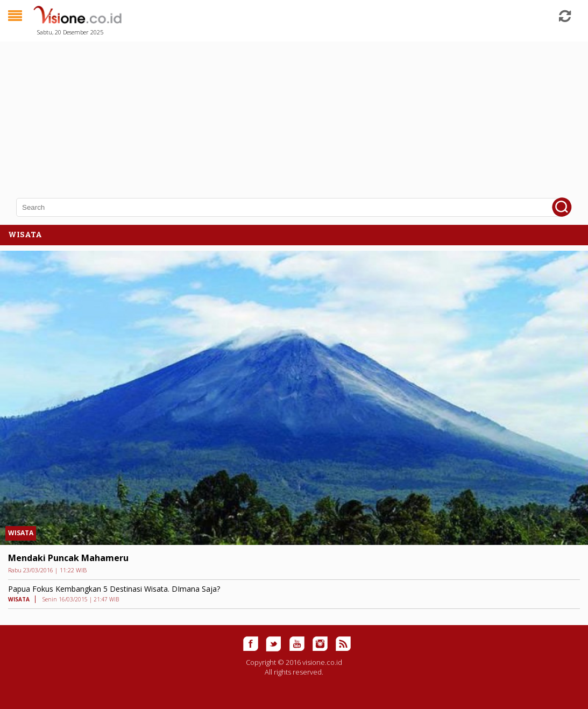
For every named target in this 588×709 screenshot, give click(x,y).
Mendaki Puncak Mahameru (68, 558)
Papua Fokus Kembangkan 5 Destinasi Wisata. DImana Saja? (114, 589)
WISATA (21, 533)
